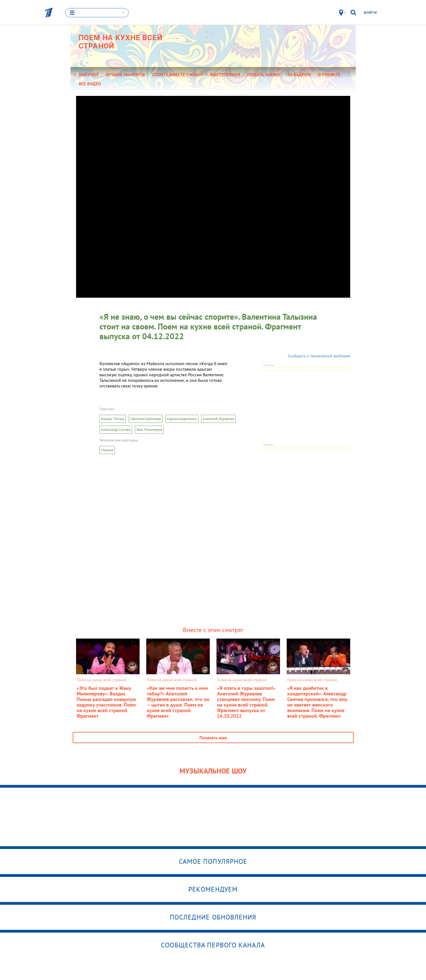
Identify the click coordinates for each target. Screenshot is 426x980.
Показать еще (213, 738)
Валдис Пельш (113, 419)
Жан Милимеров (149, 430)
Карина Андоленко (182, 419)
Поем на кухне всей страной (121, 42)
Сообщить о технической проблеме (319, 356)
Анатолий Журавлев (218, 419)
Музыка (107, 450)
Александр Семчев (116, 430)
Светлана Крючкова (146, 419)
